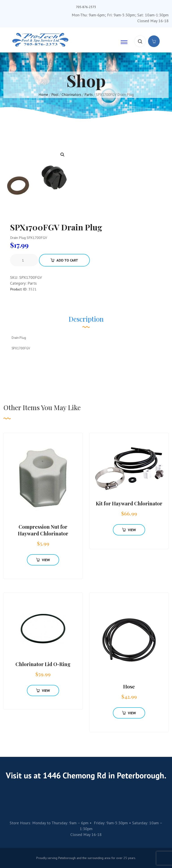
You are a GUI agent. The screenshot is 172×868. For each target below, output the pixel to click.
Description (86, 319)
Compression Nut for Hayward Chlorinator (43, 530)
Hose (129, 686)
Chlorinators (71, 95)
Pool (55, 95)
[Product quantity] (25, 260)
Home (43, 95)
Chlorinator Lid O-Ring (43, 664)
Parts (89, 95)
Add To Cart (64, 260)
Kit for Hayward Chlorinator (129, 503)
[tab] (86, 321)
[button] (62, 155)
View (43, 560)
